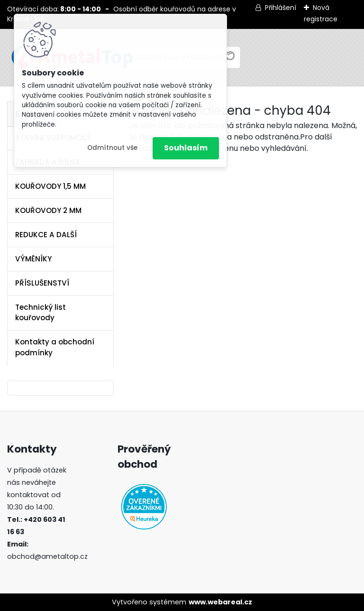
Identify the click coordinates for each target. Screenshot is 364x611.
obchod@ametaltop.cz (47, 556)
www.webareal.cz (220, 602)
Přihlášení (281, 8)
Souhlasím (186, 148)
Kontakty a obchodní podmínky (55, 347)
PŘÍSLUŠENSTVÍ (42, 283)
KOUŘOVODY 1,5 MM (50, 186)
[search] (229, 60)
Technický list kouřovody (41, 313)
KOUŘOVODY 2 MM (48, 210)
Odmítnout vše (112, 148)
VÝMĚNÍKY (33, 259)
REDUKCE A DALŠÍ (46, 235)
